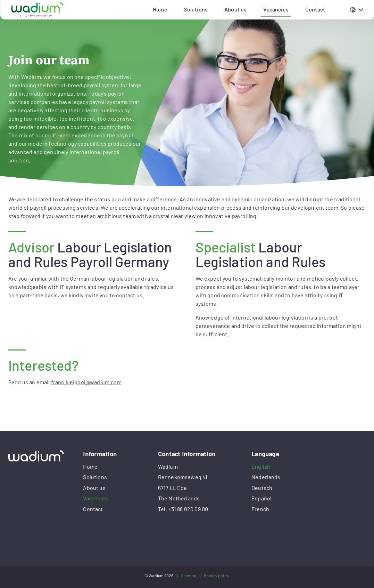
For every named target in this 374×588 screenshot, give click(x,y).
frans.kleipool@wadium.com (86, 382)
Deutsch (262, 488)
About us (94, 488)
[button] (357, 10)
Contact (93, 509)
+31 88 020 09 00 (188, 509)
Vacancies (276, 9)
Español (261, 498)
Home (90, 466)
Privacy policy (217, 575)
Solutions (95, 477)
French (260, 509)
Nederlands (266, 477)
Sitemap (189, 575)
